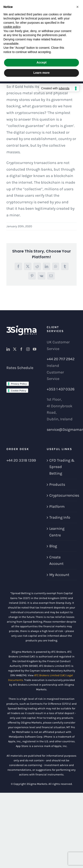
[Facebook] (21, 349)
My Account (59, 575)
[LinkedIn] (8, 349)
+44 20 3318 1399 (21, 460)
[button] (77, 7)
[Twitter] (15, 349)
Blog (53, 546)
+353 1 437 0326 (61, 389)
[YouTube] (35, 349)
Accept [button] (41, 62)
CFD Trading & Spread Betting (62, 467)
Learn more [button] (41, 73)
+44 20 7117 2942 (61, 359)
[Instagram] (28, 349)
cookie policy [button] (12, 27)
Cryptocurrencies (62, 495)
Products (57, 484)
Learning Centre (57, 532)
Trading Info (60, 517)
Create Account (56, 560)
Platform (57, 506)
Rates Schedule (20, 368)
